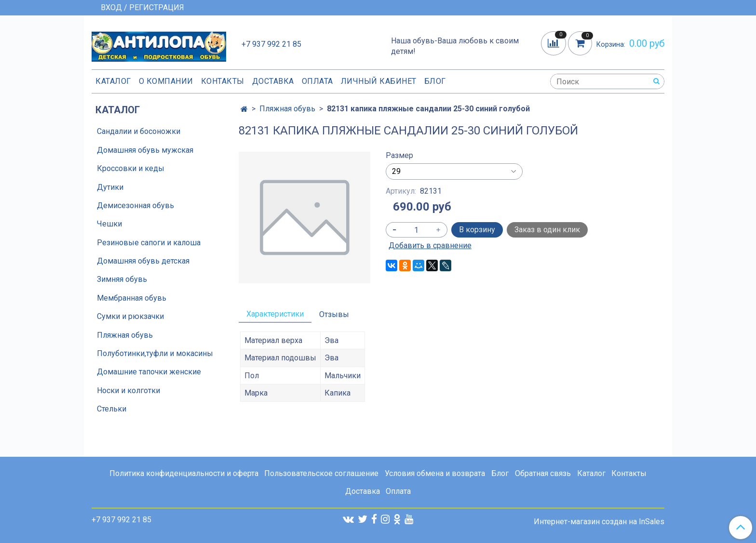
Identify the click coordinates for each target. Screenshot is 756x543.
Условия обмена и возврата (435, 473)
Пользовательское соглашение (321, 473)
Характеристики (275, 314)
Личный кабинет (379, 81)
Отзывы (334, 314)
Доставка (273, 81)
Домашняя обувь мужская (145, 150)
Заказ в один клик (547, 230)
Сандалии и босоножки (139, 131)
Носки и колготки (128, 391)
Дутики (110, 187)
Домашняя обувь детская (143, 261)
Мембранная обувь (132, 298)
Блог (435, 81)
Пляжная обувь (287, 109)
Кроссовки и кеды (131, 168)
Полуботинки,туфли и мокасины (155, 353)
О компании (166, 81)
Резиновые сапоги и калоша (149, 243)
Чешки (109, 224)
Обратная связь (543, 473)
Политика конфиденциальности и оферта (184, 473)
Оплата (317, 81)
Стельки (112, 409)
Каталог (113, 81)
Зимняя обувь (122, 279)
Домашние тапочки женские (149, 372)
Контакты (223, 81)
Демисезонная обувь (135, 205)
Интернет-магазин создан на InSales (599, 522)
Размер (399, 156)
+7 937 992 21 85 (271, 44)
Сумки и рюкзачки (130, 316)
